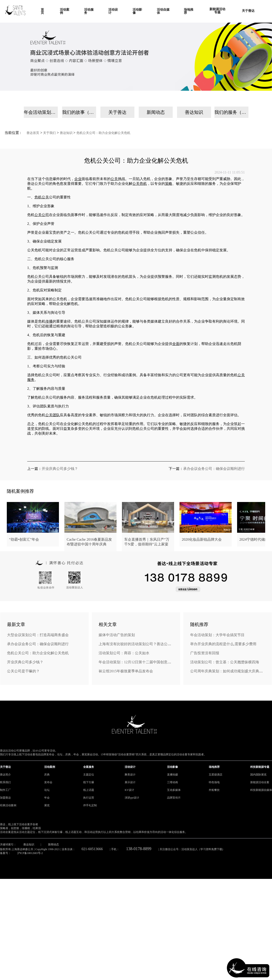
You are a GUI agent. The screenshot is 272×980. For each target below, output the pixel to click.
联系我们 (5, 782)
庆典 (47, 775)
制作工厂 (5, 790)
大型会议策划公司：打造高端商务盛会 (38, 635)
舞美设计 (130, 775)
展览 (47, 805)
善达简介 (5, 775)
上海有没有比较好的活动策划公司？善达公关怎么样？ (142, 644)
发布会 (48, 782)
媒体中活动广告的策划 (117, 635)
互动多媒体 (174, 790)
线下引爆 (89, 782)
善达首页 (33, 133)
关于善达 (117, 112)
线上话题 (89, 790)
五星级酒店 (216, 775)
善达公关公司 (38, 184)
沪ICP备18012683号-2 (30, 853)
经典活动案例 (8, 805)
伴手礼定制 (90, 805)
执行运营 (89, 798)
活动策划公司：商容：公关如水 (124, 653)
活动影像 (172, 767)
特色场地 (214, 782)
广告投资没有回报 (205, 653)
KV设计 (129, 790)
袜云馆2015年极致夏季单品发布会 (126, 671)
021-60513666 (92, 849)
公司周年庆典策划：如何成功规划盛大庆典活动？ (230, 671)
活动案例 (50, 767)
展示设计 (130, 782)
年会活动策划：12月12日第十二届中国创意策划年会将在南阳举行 (151, 662)
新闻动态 (156, 112)
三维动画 (172, 782)
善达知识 (194, 112)
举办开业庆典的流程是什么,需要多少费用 (223, 644)
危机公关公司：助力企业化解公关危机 (103, 133)
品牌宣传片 (174, 798)
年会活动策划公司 (41, 112)
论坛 (47, 790)
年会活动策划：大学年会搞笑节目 (217, 635)
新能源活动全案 (260, 782)
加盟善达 (5, 798)
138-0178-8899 (139, 849)
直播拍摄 (172, 775)
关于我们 (49, 133)
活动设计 (130, 767)
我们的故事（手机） (79, 112)
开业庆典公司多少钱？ (60, 469)
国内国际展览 (258, 775)
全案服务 (89, 767)
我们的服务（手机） (231, 112)
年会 (47, 798)
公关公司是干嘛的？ (23, 671)
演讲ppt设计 (132, 798)
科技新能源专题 (260, 767)
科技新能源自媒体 (261, 790)
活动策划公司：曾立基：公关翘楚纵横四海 (225, 662)
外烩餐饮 (214, 790)
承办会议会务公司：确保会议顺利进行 (214, 469)
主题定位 (89, 775)
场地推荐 (214, 767)
